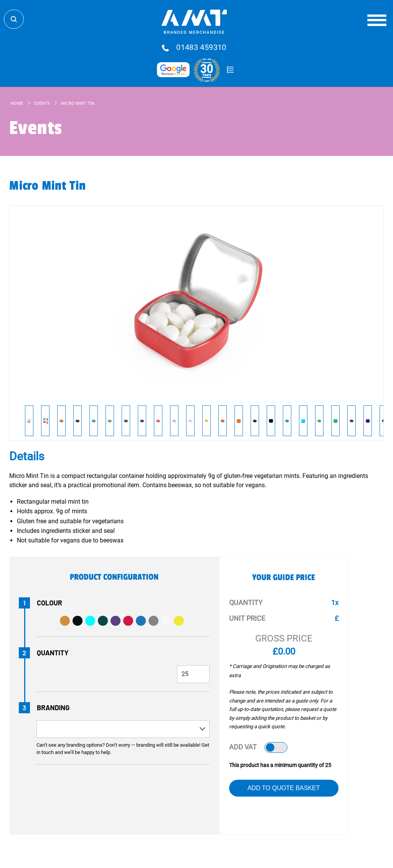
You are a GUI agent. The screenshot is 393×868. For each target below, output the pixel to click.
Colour (50, 603)
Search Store (14, 19)
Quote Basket (230, 70)
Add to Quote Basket (284, 788)
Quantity (53, 653)
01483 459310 (201, 48)
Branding (53, 708)
